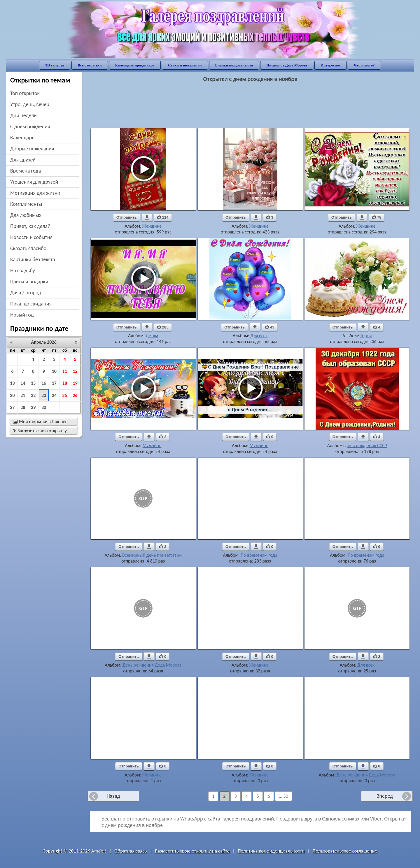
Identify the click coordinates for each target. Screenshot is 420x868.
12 (75, 371)
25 (65, 395)
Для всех (259, 336)
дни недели (23, 115)
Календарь (22, 138)
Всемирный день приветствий (152, 555)
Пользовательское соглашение (345, 851)
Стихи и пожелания (185, 65)
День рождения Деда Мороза (152, 665)
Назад (113, 796)
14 (23, 383)
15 (33, 383)
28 (23, 407)
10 (54, 371)
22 (33, 395)
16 (44, 383)
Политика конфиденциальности (271, 851)
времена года (26, 171)
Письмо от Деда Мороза (287, 65)
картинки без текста (33, 259)
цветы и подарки (29, 282)
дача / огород (26, 293)
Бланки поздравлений (234, 65)
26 (75, 395)
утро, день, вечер (30, 104)
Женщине (152, 226)
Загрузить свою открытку (40, 431)
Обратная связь (131, 851)
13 (12, 383)
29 (33, 407)
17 (54, 383)
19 (75, 383)
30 (44, 407)
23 (44, 395)
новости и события (31, 237)
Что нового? (364, 65)
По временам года (259, 555)
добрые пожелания (32, 149)
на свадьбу (23, 270)
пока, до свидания (31, 304)
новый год (22, 315)
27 (12, 407)
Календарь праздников (135, 65)
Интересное (330, 65)
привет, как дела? (30, 226)
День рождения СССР (366, 446)
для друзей (23, 160)
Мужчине (152, 446)
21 (23, 395)
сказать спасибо (28, 248)
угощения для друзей (34, 182)
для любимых (26, 215)
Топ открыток (25, 93)
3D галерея (55, 65)
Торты (366, 336)
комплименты (26, 204)
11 (65, 371)
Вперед (385, 796)
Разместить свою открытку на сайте (192, 851)
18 (65, 383)
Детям (152, 336)
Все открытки (90, 65)
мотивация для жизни (35, 193)
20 (12, 395)
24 (54, 395)
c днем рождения (30, 126)
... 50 (283, 796)
